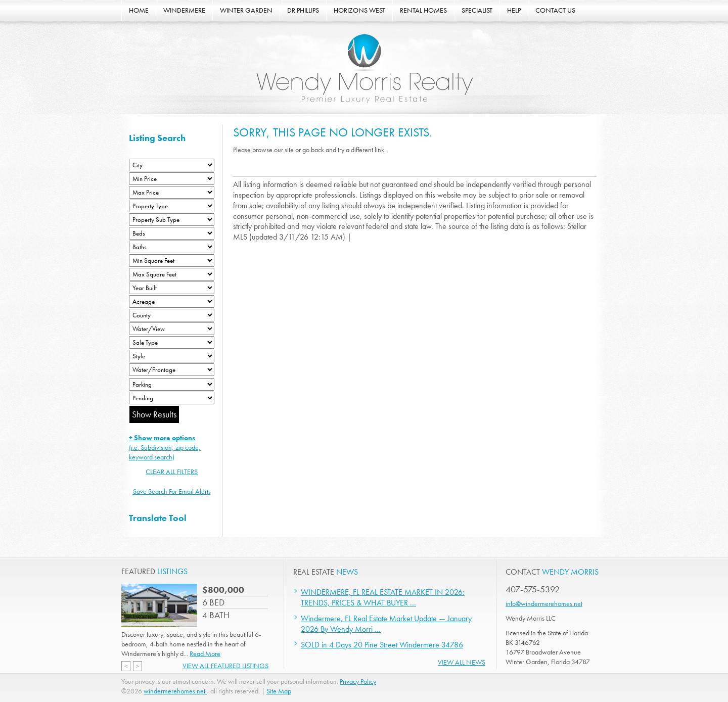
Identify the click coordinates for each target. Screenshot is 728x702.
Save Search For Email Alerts (172, 491)
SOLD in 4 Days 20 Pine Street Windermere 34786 (382, 645)
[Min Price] (172, 179)
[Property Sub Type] (172, 220)
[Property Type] (172, 206)
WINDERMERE (184, 10)
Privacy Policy (358, 681)
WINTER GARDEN (246, 10)
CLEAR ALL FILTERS (172, 472)
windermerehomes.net (175, 691)
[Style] (172, 356)
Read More (205, 653)
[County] (172, 315)
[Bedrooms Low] (172, 233)
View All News (462, 662)
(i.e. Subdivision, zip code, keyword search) (165, 447)
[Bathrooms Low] (172, 247)
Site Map (279, 691)
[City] (172, 165)
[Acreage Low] (172, 301)
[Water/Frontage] (172, 370)
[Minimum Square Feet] (172, 261)
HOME (139, 10)
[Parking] (172, 384)
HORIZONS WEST (359, 10)
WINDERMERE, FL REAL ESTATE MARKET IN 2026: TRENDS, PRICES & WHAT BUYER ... (383, 597)
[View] (172, 329)
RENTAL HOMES (423, 10)
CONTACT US (555, 10)
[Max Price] (172, 192)
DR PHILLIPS (303, 10)
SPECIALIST (477, 10)
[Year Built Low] (172, 288)
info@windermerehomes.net (544, 603)
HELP (514, 10)
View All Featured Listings (225, 666)
